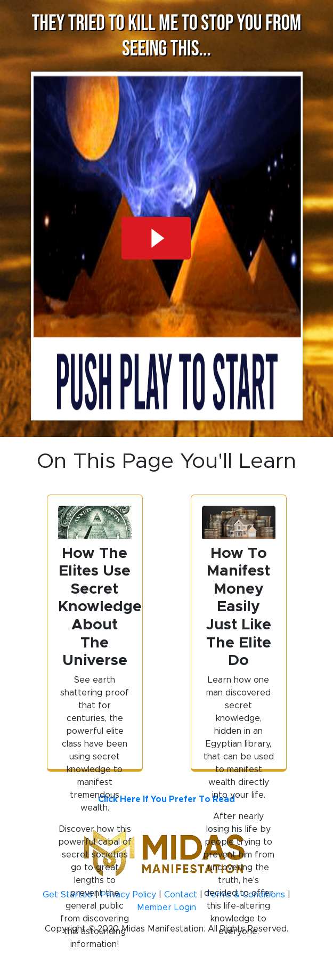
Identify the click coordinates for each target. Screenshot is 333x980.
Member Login (167, 907)
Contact (181, 894)
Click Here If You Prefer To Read (167, 799)
